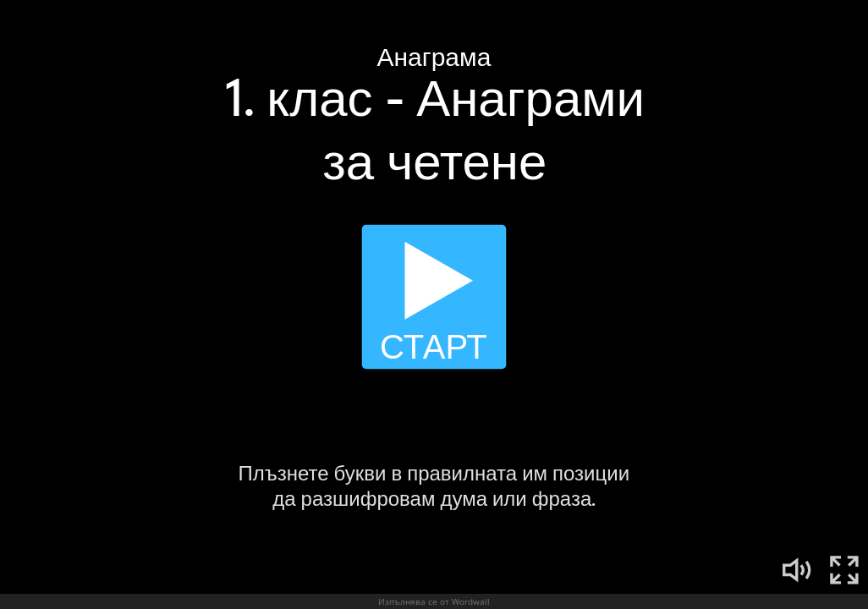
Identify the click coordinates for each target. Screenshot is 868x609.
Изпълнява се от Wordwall (434, 601)
